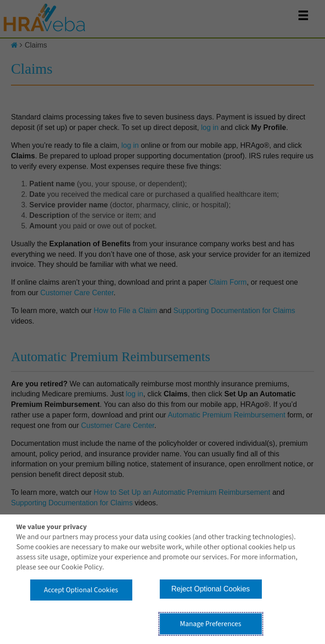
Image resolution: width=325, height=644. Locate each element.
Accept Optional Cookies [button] (81, 590)
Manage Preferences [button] (211, 624)
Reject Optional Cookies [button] (211, 589)
